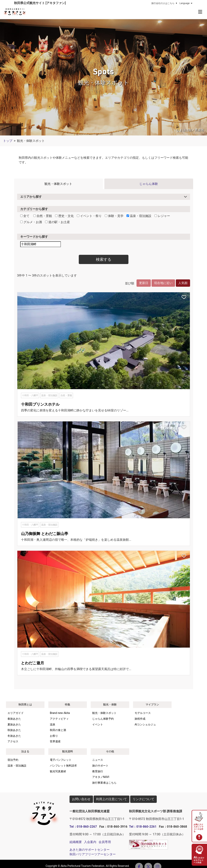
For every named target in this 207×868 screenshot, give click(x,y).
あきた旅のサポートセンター (90, 850)
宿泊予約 (13, 760)
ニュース (98, 760)
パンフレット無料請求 (63, 766)
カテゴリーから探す (34, 209)
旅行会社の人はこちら (165, 3)
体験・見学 (114, 216)
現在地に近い (163, 283)
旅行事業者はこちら (104, 783)
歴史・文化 (64, 216)
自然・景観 (43, 216)
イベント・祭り (89, 216)
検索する (104, 259)
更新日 (144, 283)
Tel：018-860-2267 (83, 827)
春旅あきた (14, 719)
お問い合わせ (81, 799)
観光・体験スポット (58, 184)
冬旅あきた (14, 736)
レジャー (162, 216)
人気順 (183, 283)
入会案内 (90, 842)
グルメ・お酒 (31, 222)
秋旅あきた (14, 730)
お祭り (54, 736)
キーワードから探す (34, 237)
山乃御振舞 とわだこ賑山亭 (45, 534)
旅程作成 (140, 719)
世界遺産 (55, 741)
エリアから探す (31, 197)
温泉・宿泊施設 (139, 216)
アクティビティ (59, 719)
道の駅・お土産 (57, 222)
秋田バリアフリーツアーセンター (93, 854)
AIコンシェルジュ (145, 725)
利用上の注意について (111, 799)
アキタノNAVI (101, 777)
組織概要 (76, 842)
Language (186, 3)
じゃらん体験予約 (103, 719)
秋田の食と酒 (58, 730)
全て (25, 216)
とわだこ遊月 (33, 663)
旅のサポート (100, 766)
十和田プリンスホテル (40, 404)
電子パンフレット (61, 760)
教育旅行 (98, 771)
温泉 (53, 725)
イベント (98, 725)
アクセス (13, 741)
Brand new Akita (60, 713)
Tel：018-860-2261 (143, 827)
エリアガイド (16, 713)
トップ (8, 141)
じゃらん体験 (149, 184)
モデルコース (143, 713)
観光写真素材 (58, 771)
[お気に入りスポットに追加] (184, 297)
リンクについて (143, 799)
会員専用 (105, 842)
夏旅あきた (14, 725)
